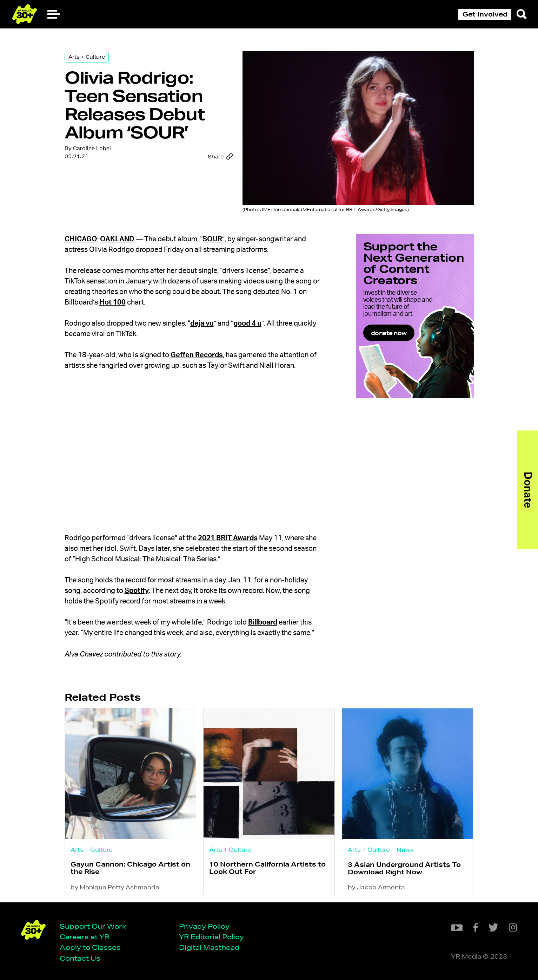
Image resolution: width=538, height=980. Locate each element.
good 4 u (247, 324)
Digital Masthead (209, 947)
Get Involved (485, 14)
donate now (389, 333)
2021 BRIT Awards (228, 538)
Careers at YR (84, 937)
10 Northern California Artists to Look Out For (267, 868)
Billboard (263, 622)
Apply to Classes (90, 947)
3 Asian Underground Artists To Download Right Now (404, 868)
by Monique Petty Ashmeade (115, 887)
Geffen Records (197, 355)
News (405, 850)
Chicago (81, 239)
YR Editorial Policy (211, 937)
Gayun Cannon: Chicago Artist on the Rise (130, 868)
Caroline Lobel (92, 149)
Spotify (137, 591)
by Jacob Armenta (376, 887)
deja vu (202, 324)
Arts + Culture (87, 57)
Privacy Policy (204, 926)
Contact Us (80, 958)
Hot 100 (112, 302)
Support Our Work (93, 926)
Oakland (117, 239)
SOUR (212, 239)
